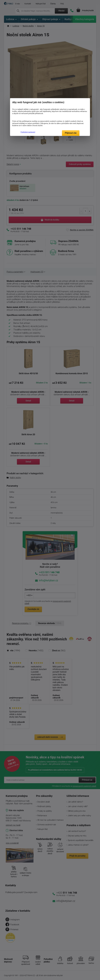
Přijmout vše (71, 133)
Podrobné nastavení (28, 132)
